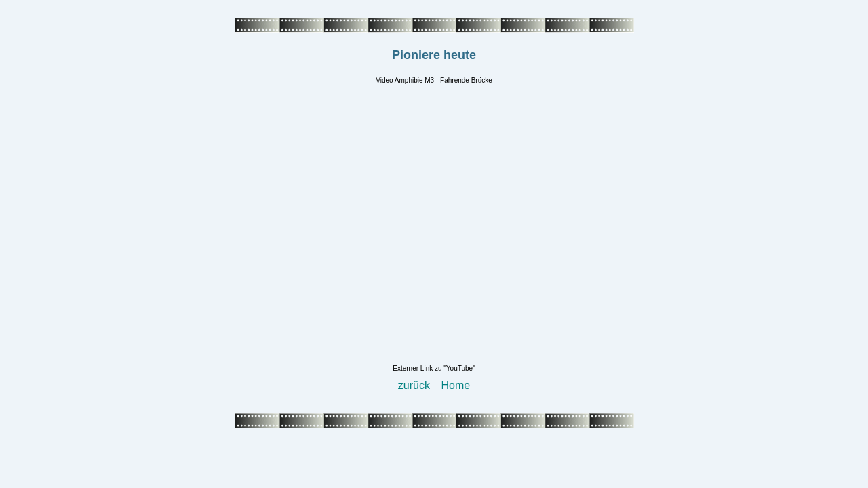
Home (456, 385)
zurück (414, 385)
